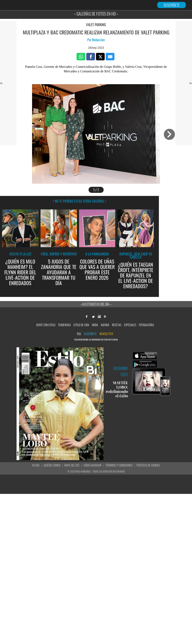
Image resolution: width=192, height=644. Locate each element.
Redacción (98, 40)
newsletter (106, 334)
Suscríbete (90, 334)
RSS (79, 334)
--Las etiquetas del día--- (96, 304)
